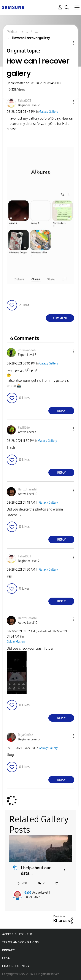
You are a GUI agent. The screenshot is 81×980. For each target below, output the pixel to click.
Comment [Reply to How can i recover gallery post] (60, 318)
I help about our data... (36, 871)
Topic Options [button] (67, 43)
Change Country (16, 966)
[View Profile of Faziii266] (24, 428)
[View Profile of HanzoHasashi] (27, 489)
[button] (67, 102)
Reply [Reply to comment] (61, 411)
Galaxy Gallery (49, 112)
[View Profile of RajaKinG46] (26, 735)
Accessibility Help (17, 934)
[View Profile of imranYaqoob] (27, 350)
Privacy (8, 950)
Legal (7, 958)
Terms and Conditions (21, 942)
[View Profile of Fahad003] (25, 101)
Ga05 (28, 893)
